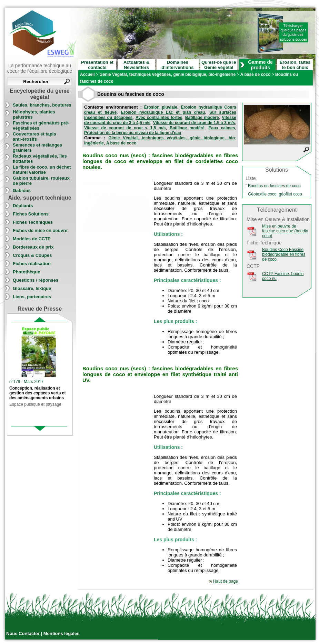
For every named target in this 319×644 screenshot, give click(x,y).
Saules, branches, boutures (42, 105)
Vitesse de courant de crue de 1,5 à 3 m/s (194, 123)
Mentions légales (62, 633)
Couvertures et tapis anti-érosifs (34, 137)
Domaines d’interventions (177, 65)
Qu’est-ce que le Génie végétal (219, 65)
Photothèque (26, 272)
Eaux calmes (222, 128)
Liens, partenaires (32, 297)
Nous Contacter (23, 633)
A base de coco (121, 143)
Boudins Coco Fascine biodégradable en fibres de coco (284, 254)
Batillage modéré (202, 118)
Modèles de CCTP (32, 239)
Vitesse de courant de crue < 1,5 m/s (125, 128)
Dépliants (23, 206)
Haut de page (226, 581)
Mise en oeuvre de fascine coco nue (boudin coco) (285, 231)
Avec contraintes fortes (159, 118)
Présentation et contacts (97, 65)
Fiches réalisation (32, 264)
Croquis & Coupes (32, 255)
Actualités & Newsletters (136, 65)
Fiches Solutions (31, 214)
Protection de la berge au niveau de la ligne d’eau (133, 133)
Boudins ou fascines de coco (274, 186)
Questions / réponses (36, 280)
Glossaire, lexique (32, 288)
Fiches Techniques (33, 222)
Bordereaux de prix (33, 247)
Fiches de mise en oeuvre (40, 230)
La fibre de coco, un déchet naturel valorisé (42, 170)
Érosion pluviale (161, 107)
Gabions (22, 190)
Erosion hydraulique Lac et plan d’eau (163, 112)
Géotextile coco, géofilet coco (275, 194)
